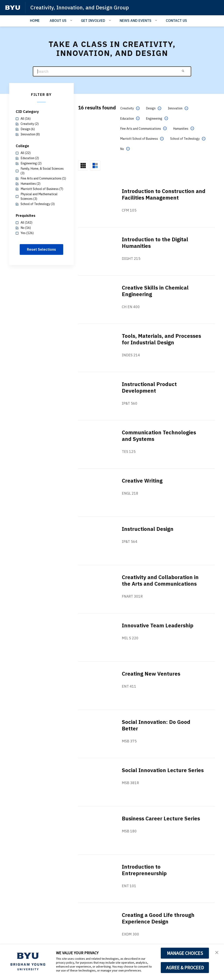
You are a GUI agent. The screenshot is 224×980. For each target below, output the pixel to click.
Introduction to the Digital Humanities (155, 243)
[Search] (112, 72)
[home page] (13, 8)
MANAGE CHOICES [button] (185, 953)
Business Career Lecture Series (161, 818)
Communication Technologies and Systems (159, 436)
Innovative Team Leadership (158, 625)
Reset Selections (41, 249)
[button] (217, 952)
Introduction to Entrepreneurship (144, 870)
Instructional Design (148, 529)
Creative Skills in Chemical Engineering (155, 291)
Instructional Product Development (149, 387)
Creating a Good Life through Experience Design (158, 918)
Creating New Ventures (151, 674)
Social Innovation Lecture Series (163, 770)
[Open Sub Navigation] (72, 20)
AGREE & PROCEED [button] (185, 968)
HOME (35, 21)
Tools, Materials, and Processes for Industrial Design (161, 339)
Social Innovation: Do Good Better (156, 725)
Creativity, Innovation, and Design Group (80, 7)
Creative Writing (142, 481)
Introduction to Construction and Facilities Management (164, 194)
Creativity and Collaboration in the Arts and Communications (160, 580)
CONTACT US (176, 21)
